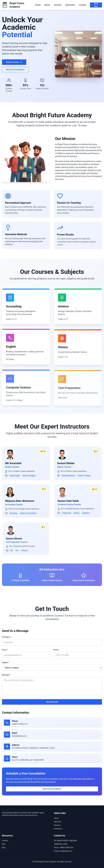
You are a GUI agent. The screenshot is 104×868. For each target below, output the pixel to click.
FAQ (4, 844)
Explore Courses (14, 62)
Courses (58, 5)
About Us (58, 822)
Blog (4, 848)
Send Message (51, 702)
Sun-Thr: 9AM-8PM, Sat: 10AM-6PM (29, 760)
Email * (4, 650)
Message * (5, 675)
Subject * (5, 663)
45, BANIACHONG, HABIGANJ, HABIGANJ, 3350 (34, 748)
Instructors (70, 5)
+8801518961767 (21, 724)
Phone (55, 650)
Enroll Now (96, 5)
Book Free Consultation (15, 70)
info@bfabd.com (20, 736)
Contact (82, 5)
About (47, 5)
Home (38, 5)
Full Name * (6, 637)
